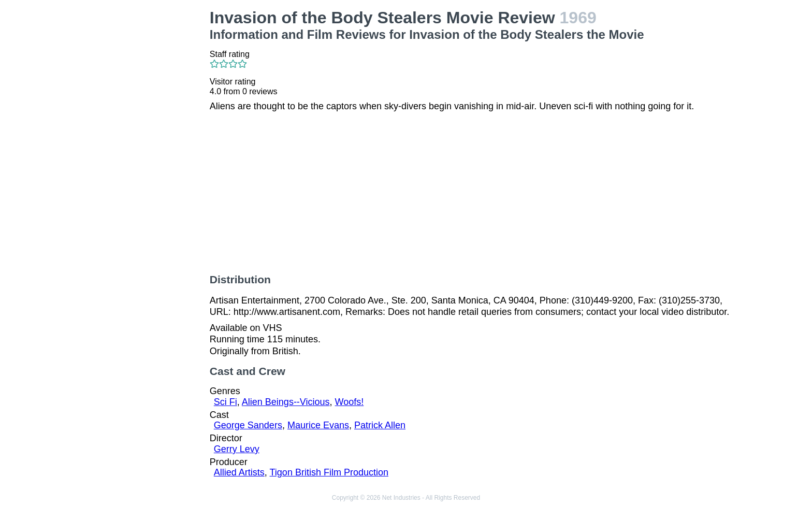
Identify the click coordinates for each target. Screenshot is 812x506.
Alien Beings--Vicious (286, 402)
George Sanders (248, 425)
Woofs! (350, 402)
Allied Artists (239, 472)
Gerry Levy (237, 449)
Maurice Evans (318, 425)
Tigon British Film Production (329, 472)
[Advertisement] (141, 164)
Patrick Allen (380, 425)
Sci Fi (226, 402)
